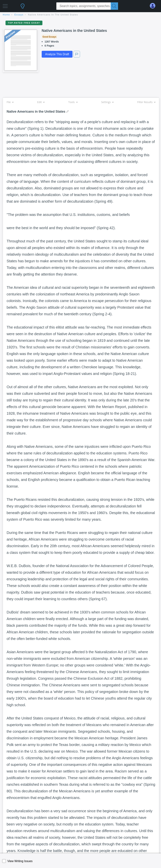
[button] (5, 5)
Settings (107, 102)
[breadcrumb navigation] (80, 15)
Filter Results (146, 102)
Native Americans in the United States (53, 15)
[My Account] (154, 6)
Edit (41, 102)
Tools (73, 102)
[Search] (114, 6)
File (10, 102)
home (6, 15)
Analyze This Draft (57, 54)
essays (19, 15)
